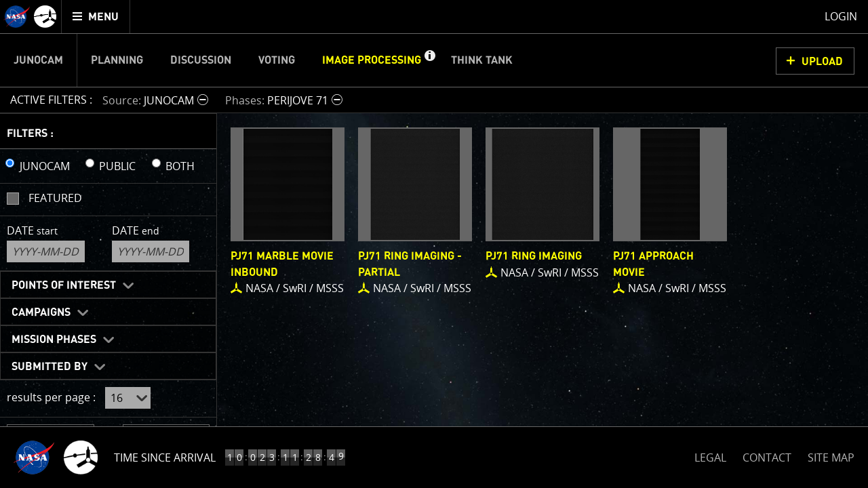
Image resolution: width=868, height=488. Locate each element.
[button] (429, 60)
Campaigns (41, 312)
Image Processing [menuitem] (372, 60)
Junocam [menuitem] (38, 60)
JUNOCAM (45, 166)
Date (32, 230)
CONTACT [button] (767, 457)
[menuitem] (96, 17)
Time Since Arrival (165, 457)
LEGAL (710, 455)
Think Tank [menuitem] (482, 60)
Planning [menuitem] (117, 60)
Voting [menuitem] (277, 60)
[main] (434, 244)
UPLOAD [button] (822, 62)
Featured (55, 198)
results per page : (51, 397)
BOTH (180, 166)
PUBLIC (117, 166)
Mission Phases (54, 340)
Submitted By (50, 367)
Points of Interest (64, 285)
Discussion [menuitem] (201, 60)
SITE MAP (831, 457)
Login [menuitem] (841, 16)
